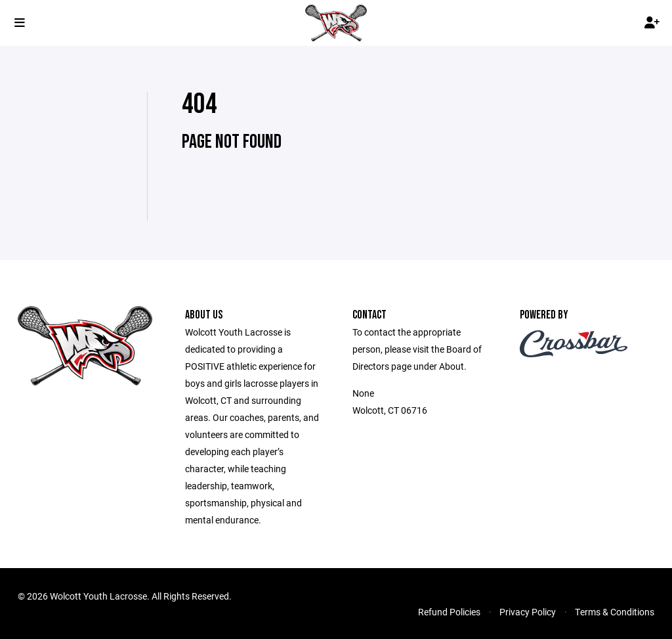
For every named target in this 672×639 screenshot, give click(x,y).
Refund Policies (449, 612)
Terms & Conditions (615, 612)
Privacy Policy (528, 612)
